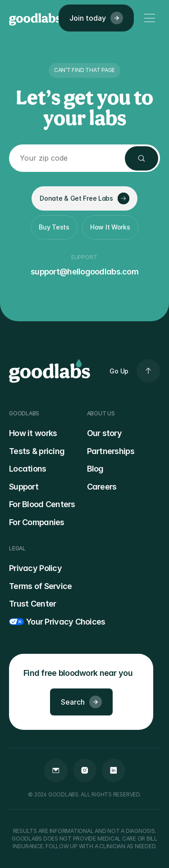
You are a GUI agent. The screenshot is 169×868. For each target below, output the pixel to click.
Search (81, 702)
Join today (96, 18)
